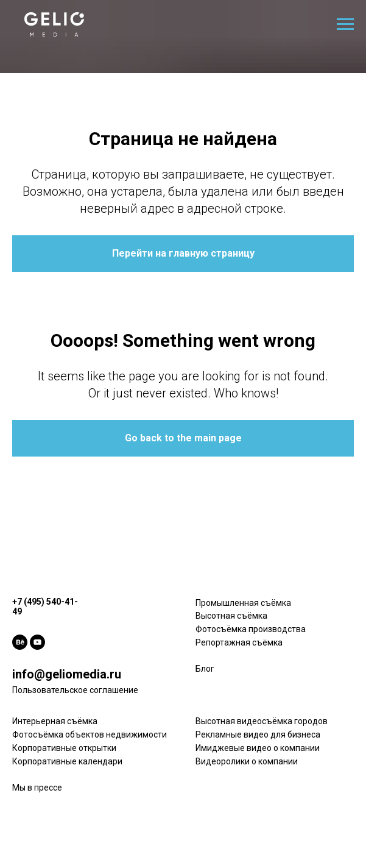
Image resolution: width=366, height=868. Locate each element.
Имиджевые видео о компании (258, 748)
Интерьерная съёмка (55, 721)
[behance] (20, 642)
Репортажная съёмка (239, 642)
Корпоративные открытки (64, 748)
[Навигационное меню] (345, 24)
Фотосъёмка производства (251, 629)
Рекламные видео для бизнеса (258, 735)
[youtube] (37, 642)
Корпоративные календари (67, 761)
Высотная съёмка (231, 616)
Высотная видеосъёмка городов (262, 721)
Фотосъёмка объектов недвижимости (90, 735)
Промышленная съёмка (243, 603)
